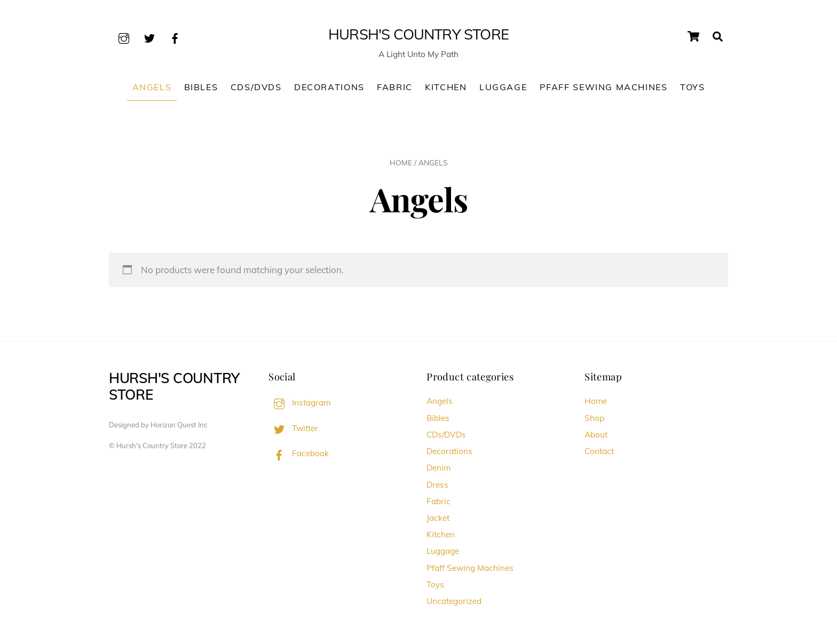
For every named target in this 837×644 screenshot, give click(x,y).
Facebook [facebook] (299, 453)
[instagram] (124, 37)
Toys (692, 87)
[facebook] (175, 37)
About (596, 435)
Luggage (503, 87)
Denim (439, 468)
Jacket (438, 518)
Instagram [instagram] (299, 403)
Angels (152, 87)
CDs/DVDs (256, 87)
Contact (599, 451)
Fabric (395, 87)
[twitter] (149, 37)
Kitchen (446, 87)
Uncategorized (454, 601)
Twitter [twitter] (293, 428)
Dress (437, 485)
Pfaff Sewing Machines (604, 87)
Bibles (201, 87)
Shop (594, 418)
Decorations (329, 87)
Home (401, 162)
